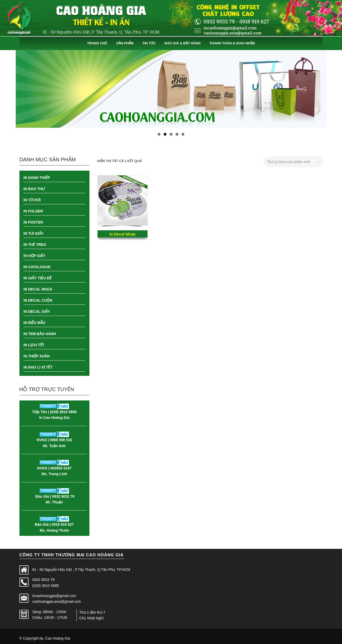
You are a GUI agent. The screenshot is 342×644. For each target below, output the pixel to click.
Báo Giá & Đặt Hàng (183, 43)
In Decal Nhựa (122, 234)
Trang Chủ (97, 43)
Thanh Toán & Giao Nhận (232, 43)
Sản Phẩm (125, 43)
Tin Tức (149, 43)
